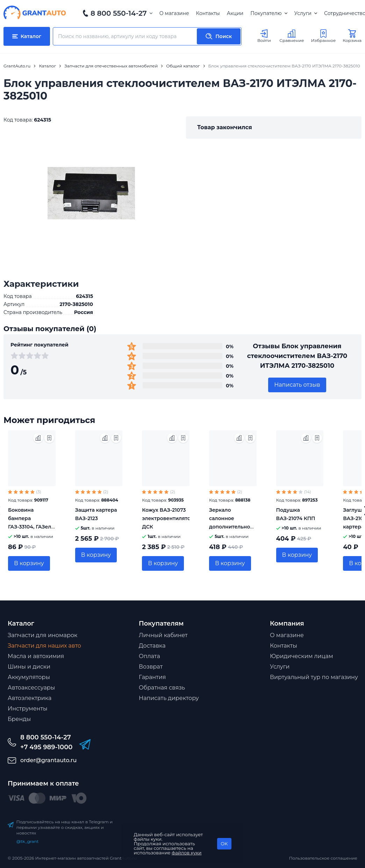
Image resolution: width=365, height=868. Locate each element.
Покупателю (269, 13)
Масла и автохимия (36, 656)
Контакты (208, 13)
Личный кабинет (163, 635)
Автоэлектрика (30, 698)
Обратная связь (162, 688)
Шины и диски (29, 667)
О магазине (174, 13)
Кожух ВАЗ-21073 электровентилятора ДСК (169, 518)
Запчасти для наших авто (44, 646)
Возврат (151, 667)
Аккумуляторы (29, 677)
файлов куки (187, 853)
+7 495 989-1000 (46, 747)
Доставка (152, 646)
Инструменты (28, 709)
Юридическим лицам (302, 656)
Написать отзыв (297, 385)
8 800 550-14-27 (119, 13)
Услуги (306, 13)
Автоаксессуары (31, 688)
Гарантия (152, 677)
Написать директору (169, 698)
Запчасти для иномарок (42, 635)
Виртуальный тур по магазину (314, 677)
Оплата (149, 656)
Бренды (19, 719)
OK (224, 844)
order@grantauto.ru (48, 760)
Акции (235, 13)
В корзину (29, 563)
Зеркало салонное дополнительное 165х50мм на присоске (231, 527)
